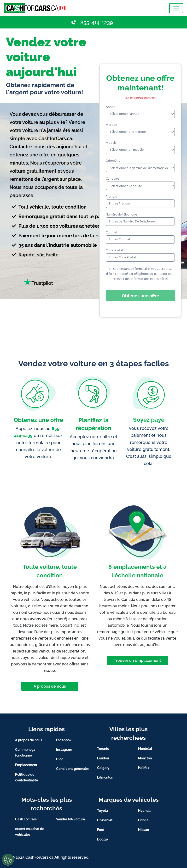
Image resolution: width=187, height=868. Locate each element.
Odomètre (113, 161)
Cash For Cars (26, 819)
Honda (143, 820)
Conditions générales (73, 769)
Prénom (111, 197)
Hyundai (145, 811)
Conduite (112, 179)
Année (110, 107)
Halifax (144, 768)
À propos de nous (50, 686)
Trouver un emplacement (137, 661)
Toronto (103, 749)
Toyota (102, 811)
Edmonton (105, 777)
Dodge (102, 839)
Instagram (64, 750)
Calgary (103, 768)
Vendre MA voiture (70, 819)
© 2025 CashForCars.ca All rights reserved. (50, 857)
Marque (111, 125)
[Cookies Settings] (8, 860)
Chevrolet (105, 820)
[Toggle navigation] (176, 8)
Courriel (111, 233)
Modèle (111, 143)
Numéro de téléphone (121, 215)
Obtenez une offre (140, 296)
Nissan (143, 830)
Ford (101, 830)
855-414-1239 (97, 22)
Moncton (145, 758)
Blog (60, 759)
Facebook (64, 740)
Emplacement (26, 765)
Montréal (145, 749)
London (103, 758)
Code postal (114, 251)
